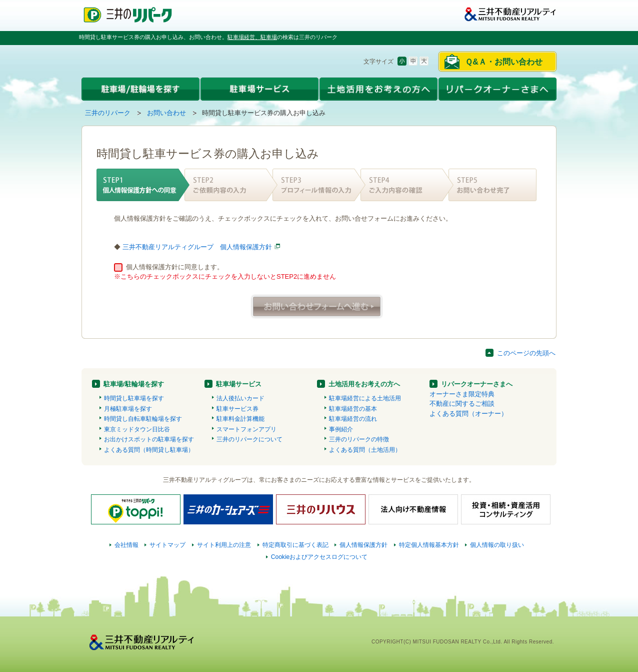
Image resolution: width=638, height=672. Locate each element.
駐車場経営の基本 (353, 409)
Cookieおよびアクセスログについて (319, 557)
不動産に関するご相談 (462, 404)
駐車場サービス (239, 384)
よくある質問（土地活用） (365, 450)
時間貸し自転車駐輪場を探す (143, 419)
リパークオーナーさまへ (477, 384)
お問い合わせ (166, 113)
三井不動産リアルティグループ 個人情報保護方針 (197, 247)
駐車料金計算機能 (240, 419)
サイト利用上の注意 (224, 545)
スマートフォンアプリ (246, 429)
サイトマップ (167, 545)
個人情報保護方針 (363, 545)
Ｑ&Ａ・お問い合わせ (504, 62)
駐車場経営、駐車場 (252, 37)
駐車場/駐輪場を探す (134, 384)
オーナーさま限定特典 (462, 394)
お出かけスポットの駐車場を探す (149, 439)
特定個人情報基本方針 (429, 545)
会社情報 (126, 545)
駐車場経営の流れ (353, 419)
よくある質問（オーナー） (468, 414)
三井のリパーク (108, 113)
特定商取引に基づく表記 (295, 545)
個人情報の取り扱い (497, 545)
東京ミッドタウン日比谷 (137, 429)
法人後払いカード (240, 398)
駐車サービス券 (237, 409)
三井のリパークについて (249, 439)
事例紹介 (341, 429)
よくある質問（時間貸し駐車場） (149, 450)
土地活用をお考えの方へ (364, 384)
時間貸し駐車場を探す (134, 398)
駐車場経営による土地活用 (365, 398)
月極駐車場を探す (128, 409)
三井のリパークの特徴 (359, 439)
